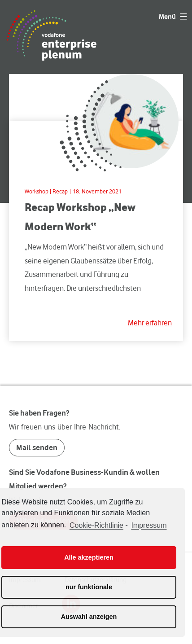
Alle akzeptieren (89, 557)
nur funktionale (89, 587)
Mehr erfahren (150, 323)
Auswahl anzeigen (89, 617)
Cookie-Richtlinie (96, 525)
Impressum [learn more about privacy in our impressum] (149, 525)
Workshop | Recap (46, 191)
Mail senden (37, 447)
